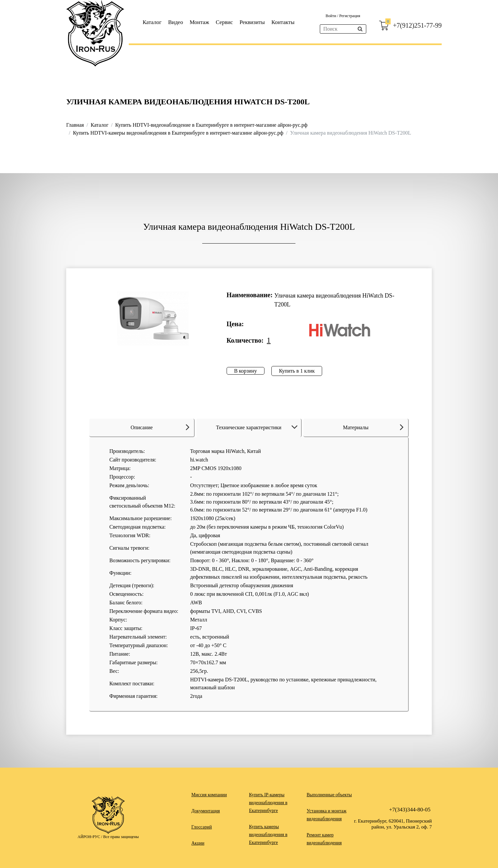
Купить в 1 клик (297, 371)
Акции (198, 843)
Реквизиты (252, 22)
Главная (75, 125)
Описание (160, 427)
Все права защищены (121, 837)
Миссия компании (209, 795)
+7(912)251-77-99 (417, 25)
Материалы (373, 427)
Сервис (224, 22)
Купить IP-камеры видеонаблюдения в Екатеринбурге (268, 803)
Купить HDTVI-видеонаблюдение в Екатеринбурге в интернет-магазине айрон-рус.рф (211, 125)
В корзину (246, 371)
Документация (206, 811)
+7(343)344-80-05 (410, 810)
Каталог (152, 22)
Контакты (283, 22)
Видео (176, 22)
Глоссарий (202, 827)
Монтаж (199, 22)
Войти (331, 16)
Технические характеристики (258, 427)
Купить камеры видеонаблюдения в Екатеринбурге (268, 835)
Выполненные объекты (329, 795)
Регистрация (350, 16)
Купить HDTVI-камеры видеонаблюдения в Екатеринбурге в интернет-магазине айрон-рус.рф (178, 133)
